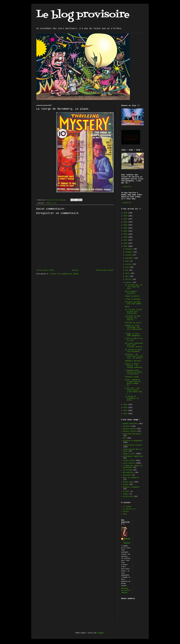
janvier (129, 282)
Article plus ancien (105, 270)
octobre (129, 255)
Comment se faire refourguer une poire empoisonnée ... (134, 328)
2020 (126, 231)
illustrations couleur (133, 445)
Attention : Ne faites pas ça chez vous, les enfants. (134, 356)
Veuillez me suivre (133, 323)
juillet (129, 264)
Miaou (127, 307)
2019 (126, 234)
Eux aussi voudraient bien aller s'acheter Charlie (134, 345)
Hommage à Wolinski (133, 361)
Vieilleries (128, 496)
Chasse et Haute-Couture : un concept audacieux (134, 366)
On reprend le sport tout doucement (134, 351)
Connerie (127, 426)
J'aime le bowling (133, 299)
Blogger (101, 633)
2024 (126, 219)
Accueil (75, 270)
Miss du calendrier (131, 478)
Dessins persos (129, 429)
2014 (126, 405)
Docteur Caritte (130, 431)
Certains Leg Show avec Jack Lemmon (133, 303)
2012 (126, 411)
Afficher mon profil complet (126, 591)
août (128, 261)
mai (127, 270)
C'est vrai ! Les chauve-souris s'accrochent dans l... (134, 391)
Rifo (125, 514)
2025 (126, 216)
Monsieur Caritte (127, 541)
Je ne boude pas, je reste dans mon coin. (134, 287)
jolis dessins (129, 463)
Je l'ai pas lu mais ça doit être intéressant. (134, 311)
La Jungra (127, 507)
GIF (124, 438)
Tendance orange (132, 377)
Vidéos (126, 494)
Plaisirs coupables (131, 487)
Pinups (126, 484)
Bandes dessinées (130, 424)
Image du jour (51, 203)
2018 (126, 237)
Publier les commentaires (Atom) (65, 274)
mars (128, 276)
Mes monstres (128, 473)
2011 (126, 414)
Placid (126, 512)
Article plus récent (45, 270)
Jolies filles (129, 461)
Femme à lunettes (132, 296)
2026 (126, 213)
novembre (129, 252)
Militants (127, 475)
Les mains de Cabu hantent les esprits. (133, 318)
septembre (130, 258)
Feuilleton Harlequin (132, 434)
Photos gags (128, 482)
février (129, 279)
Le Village (128, 470)
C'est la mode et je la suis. (134, 339)
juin (128, 267)
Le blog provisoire (83, 15)
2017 (126, 240)
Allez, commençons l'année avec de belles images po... (133, 382)
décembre (129, 249)
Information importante (133, 456)
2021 (126, 228)
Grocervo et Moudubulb (133, 441)
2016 (126, 243)
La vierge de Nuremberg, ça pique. (132, 398)
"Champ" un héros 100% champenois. (133, 335)
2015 (126, 246)
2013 (126, 408)
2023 (126, 222)
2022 (126, 225)
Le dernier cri (129, 509)
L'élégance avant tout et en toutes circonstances (134, 372)
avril (128, 273)
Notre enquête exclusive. (131, 292)
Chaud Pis (127, 187)
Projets (126, 491)
